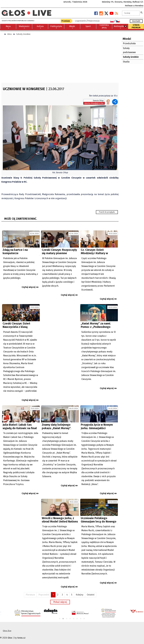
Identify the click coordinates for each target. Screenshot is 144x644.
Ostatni (91, 595)
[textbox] (131, 13)
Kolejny (80, 595)
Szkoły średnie (23, 34)
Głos (10, 34)
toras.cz (21, 638)
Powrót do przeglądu (107, 212)
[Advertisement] (60, 60)
